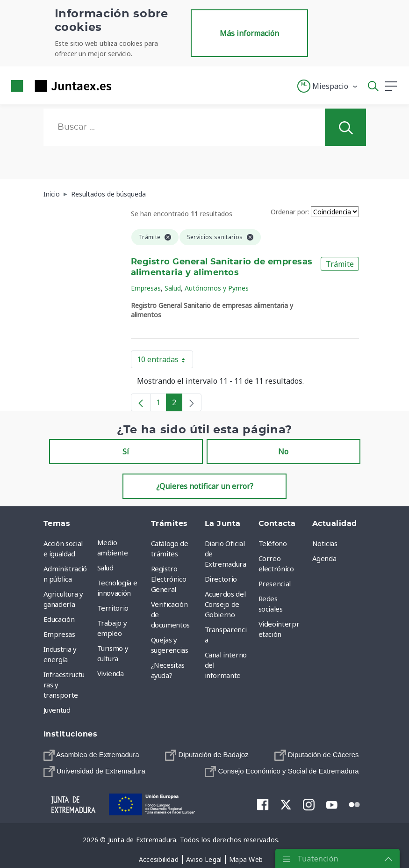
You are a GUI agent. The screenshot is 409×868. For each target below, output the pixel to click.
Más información (249, 33)
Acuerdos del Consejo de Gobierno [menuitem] (225, 604)
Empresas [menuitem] (59, 634)
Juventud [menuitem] (57, 710)
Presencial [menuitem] (275, 584)
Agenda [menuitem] (324, 558)
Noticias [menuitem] (325, 543)
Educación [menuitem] (59, 619)
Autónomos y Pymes (217, 288)
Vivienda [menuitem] (111, 673)
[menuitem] (91, 755)
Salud (173, 288)
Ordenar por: (290, 212)
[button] (328, 86)
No (283, 452)
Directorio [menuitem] (221, 579)
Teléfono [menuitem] (273, 543)
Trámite (340, 264)
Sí (126, 452)
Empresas (146, 288)
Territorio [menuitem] (113, 608)
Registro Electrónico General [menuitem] (169, 579)
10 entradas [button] (165, 361)
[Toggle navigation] (124, 86)
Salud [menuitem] (105, 568)
